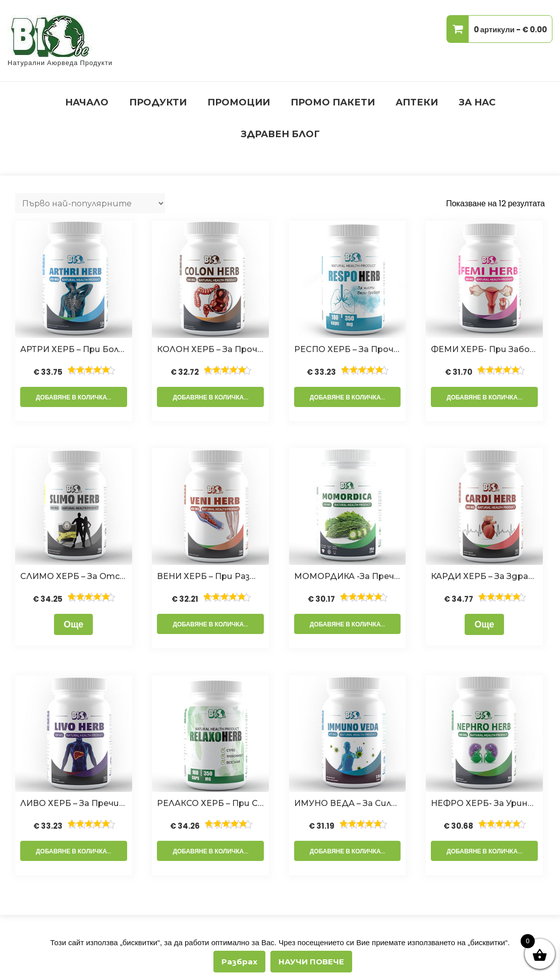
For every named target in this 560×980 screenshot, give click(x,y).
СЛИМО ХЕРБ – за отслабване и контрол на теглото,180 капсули (74, 576)
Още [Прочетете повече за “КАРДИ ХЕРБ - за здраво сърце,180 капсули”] (484, 624)
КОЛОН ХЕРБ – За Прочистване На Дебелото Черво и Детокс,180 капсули (210, 349)
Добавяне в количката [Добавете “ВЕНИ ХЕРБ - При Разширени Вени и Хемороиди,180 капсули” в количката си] (212, 624)
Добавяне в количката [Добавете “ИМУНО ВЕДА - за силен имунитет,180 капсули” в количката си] (349, 851)
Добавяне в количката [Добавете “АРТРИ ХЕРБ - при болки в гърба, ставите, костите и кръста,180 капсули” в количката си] (75, 397)
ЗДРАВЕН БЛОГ (280, 134)
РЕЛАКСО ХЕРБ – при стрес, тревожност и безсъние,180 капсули (210, 803)
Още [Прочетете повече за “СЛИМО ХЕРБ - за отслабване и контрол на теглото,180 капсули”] (73, 624)
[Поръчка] (90, 203)
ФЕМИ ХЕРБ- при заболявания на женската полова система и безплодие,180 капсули (484, 349)
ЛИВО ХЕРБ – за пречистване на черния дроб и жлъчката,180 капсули (74, 803)
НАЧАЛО (87, 102)
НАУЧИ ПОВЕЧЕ (311, 962)
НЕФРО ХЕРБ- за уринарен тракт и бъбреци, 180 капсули (484, 803)
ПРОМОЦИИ (239, 102)
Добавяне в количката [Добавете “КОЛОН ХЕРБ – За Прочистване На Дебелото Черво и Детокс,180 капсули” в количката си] (212, 397)
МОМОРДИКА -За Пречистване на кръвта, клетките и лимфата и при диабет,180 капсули (348, 576)
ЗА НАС (477, 102)
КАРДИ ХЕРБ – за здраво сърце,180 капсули (484, 576)
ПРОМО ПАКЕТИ (333, 102)
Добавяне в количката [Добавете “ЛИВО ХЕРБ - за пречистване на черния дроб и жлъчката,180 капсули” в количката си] (75, 851)
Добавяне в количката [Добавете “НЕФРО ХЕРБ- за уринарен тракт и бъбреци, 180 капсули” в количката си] (486, 851)
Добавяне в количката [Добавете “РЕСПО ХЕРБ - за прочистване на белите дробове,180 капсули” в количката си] (349, 397)
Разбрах (239, 962)
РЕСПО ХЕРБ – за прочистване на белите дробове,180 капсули (348, 349)
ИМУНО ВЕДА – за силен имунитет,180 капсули (348, 803)
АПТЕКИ (417, 102)
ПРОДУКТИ (158, 102)
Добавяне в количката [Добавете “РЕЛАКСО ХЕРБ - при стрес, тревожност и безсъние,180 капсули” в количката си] (212, 851)
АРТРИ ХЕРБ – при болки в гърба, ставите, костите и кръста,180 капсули (74, 349)
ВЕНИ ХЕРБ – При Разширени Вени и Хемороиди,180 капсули (210, 576)
